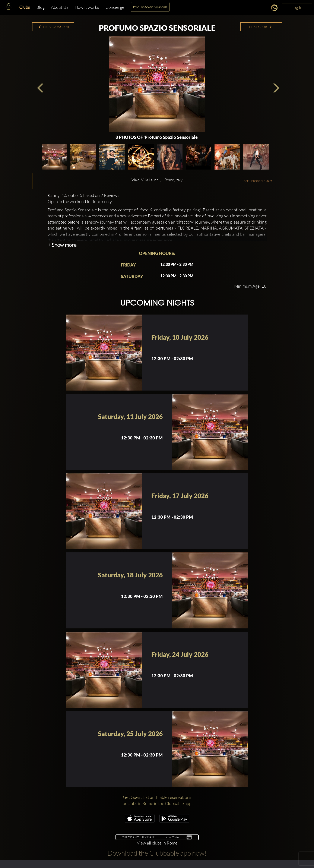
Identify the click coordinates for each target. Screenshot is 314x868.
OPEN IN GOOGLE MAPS (258, 181)
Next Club (261, 27)
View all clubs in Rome (157, 843)
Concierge (115, 7)
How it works (87, 7)
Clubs (25, 7)
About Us (60, 7)
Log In (297, 7)
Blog (40, 7)
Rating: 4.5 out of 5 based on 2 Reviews (83, 195)
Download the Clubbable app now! (157, 853)
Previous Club (53, 27)
